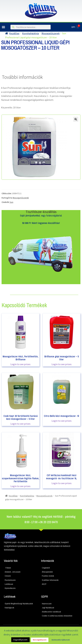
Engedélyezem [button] (20, 640)
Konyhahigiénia (27, 496)
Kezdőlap (13, 496)
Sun (11, 202)
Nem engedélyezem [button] (40, 640)
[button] (3, 27)
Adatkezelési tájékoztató (61, 640)
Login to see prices (20, 364)
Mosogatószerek (21, 198)
